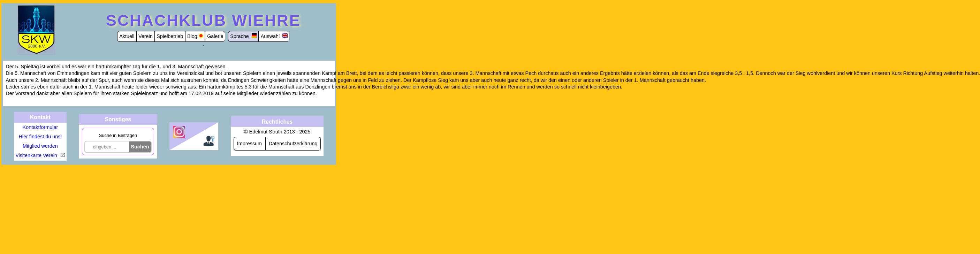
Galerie (215, 36)
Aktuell (127, 36)
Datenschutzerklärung (293, 144)
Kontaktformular (40, 127)
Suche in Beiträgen (118, 135)
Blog (192, 36)
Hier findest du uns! (40, 137)
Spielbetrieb (170, 36)
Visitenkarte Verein (37, 155)
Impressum (249, 144)
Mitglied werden (40, 146)
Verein (146, 36)
